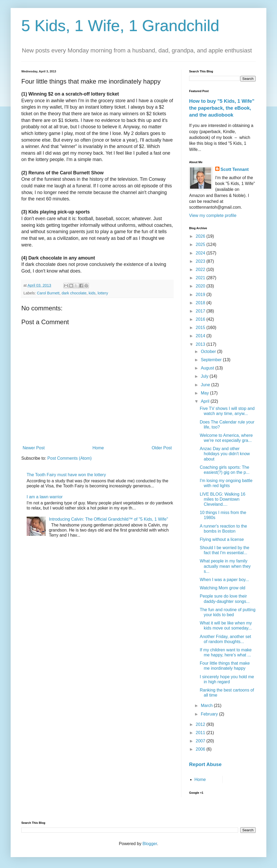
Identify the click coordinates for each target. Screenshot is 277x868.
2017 (201, 311)
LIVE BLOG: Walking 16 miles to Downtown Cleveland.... (223, 499)
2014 (201, 336)
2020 (201, 286)
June (206, 385)
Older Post (162, 448)
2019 (201, 295)
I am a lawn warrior (45, 497)
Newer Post (34, 448)
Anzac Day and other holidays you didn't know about (225, 454)
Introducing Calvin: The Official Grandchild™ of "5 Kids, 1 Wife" (108, 519)
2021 (201, 278)
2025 (201, 244)
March (207, 705)
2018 (201, 303)
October (209, 351)
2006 (201, 749)
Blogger (150, 844)
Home (98, 448)
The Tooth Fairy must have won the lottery (66, 475)
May (205, 393)
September (212, 360)
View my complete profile (213, 215)
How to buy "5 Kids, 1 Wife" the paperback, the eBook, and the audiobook (222, 108)
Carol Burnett (48, 293)
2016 (201, 319)
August (208, 368)
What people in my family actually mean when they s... (225, 566)
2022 (201, 270)
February (210, 714)
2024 (201, 253)
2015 (201, 328)
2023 (201, 261)
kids (92, 293)
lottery (103, 293)
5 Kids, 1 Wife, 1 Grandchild (120, 26)
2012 (201, 724)
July (205, 376)
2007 (201, 741)
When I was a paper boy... (224, 580)
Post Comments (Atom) (70, 458)
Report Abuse (205, 764)
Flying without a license (222, 539)
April (206, 401)
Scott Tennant (235, 169)
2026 (201, 236)
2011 (201, 733)
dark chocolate (74, 293)
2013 (201, 344)
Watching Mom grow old (223, 588)
